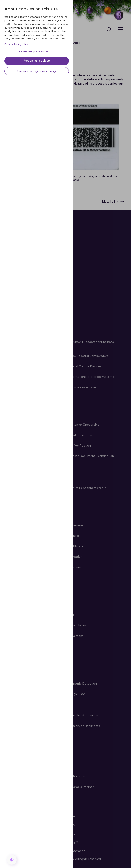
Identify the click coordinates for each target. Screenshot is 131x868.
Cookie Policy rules (16, 45)
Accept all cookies (37, 61)
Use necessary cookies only (37, 71)
